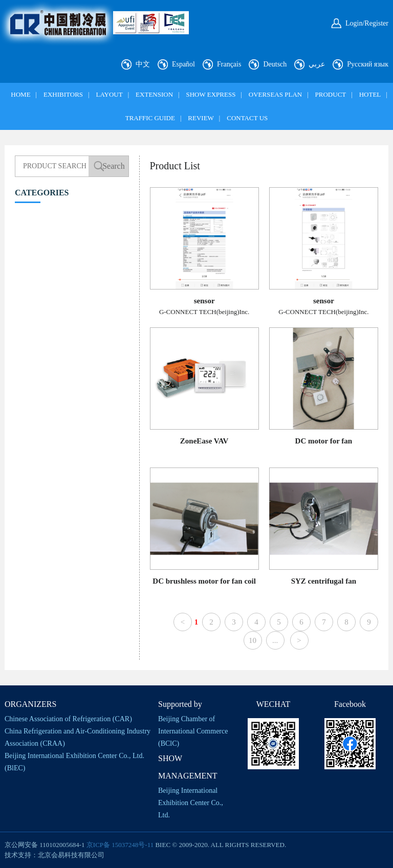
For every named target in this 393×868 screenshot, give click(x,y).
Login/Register (367, 23)
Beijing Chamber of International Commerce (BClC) (193, 731)
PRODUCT (331, 94)
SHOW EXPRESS (211, 94)
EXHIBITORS (63, 94)
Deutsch (275, 64)
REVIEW (201, 118)
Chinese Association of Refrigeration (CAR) (68, 719)
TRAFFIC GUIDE (150, 118)
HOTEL (370, 94)
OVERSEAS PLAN (275, 94)
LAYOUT (109, 94)
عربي (317, 64)
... (275, 640)
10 (253, 640)
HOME (20, 94)
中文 (143, 64)
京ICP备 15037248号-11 (120, 845)
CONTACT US (247, 118)
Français (229, 64)
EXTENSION (154, 94)
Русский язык (368, 64)
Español (183, 64)
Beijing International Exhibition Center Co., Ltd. (191, 803)
